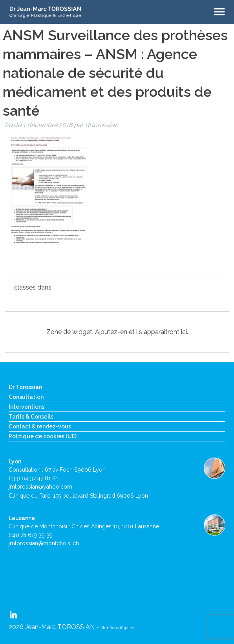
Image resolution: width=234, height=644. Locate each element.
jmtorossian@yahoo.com (40, 487)
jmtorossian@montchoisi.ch (44, 543)
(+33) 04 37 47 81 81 (33, 478)
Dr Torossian (25, 387)
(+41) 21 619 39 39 (31, 535)
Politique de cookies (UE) (43, 436)
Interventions (27, 407)
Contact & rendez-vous (40, 426)
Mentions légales (117, 628)
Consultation (26, 397)
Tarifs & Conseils (31, 417)
